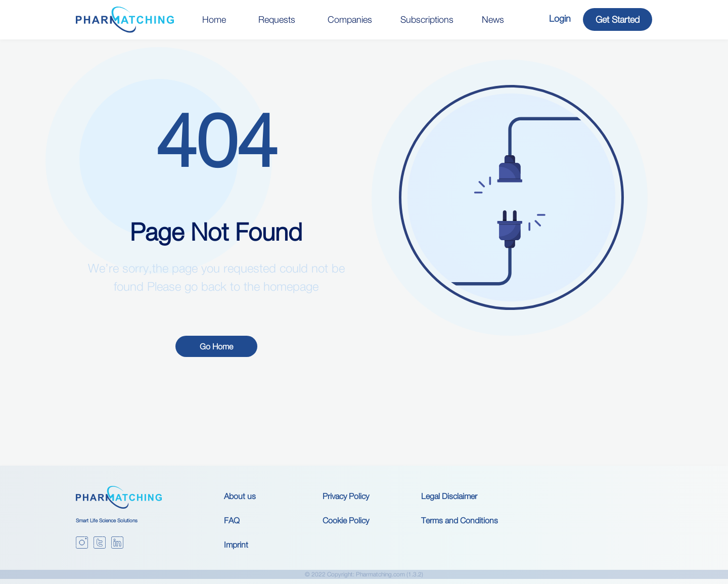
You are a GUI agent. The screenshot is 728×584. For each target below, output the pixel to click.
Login (560, 18)
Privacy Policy (346, 496)
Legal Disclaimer (449, 496)
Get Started (618, 19)
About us (240, 496)
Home (214, 19)
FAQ (232, 520)
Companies (350, 19)
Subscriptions (427, 19)
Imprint (236, 545)
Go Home (216, 346)
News (493, 19)
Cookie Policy (346, 520)
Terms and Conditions (460, 520)
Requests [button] (277, 19)
